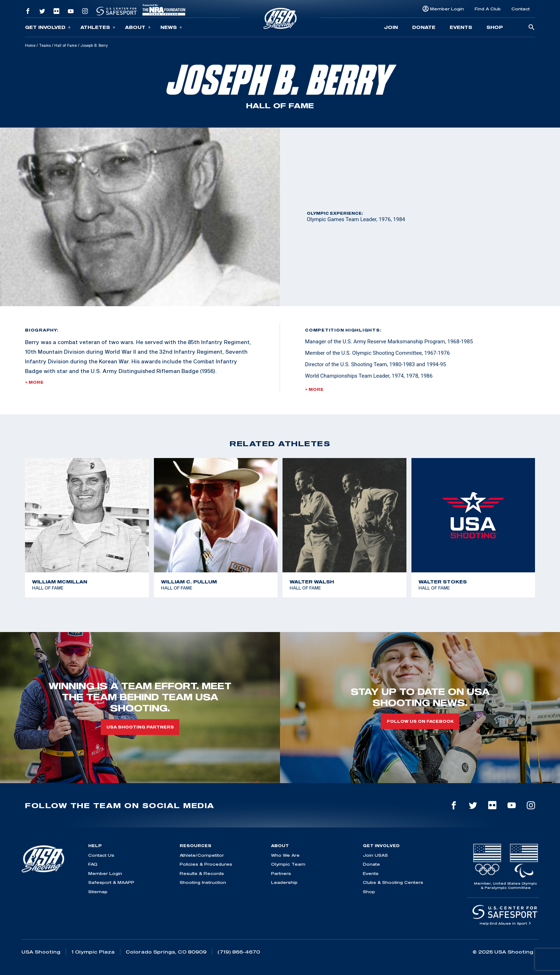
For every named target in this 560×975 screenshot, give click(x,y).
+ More (34, 382)
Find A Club (488, 9)
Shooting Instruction (203, 882)
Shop (495, 27)
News (171, 27)
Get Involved (48, 27)
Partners (281, 873)
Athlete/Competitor (202, 855)
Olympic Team (288, 864)
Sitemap (98, 892)
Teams (45, 45)
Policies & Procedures (206, 864)
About (138, 27)
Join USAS (375, 855)
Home (30, 45)
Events (461, 27)
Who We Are (285, 855)
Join (391, 27)
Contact (521, 9)
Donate (424, 27)
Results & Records (202, 873)
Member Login (447, 9)
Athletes (98, 27)
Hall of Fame (66, 45)
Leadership (284, 882)
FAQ (93, 864)
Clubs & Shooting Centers (393, 882)
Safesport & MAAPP (111, 882)
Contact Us (101, 855)
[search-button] (531, 28)
